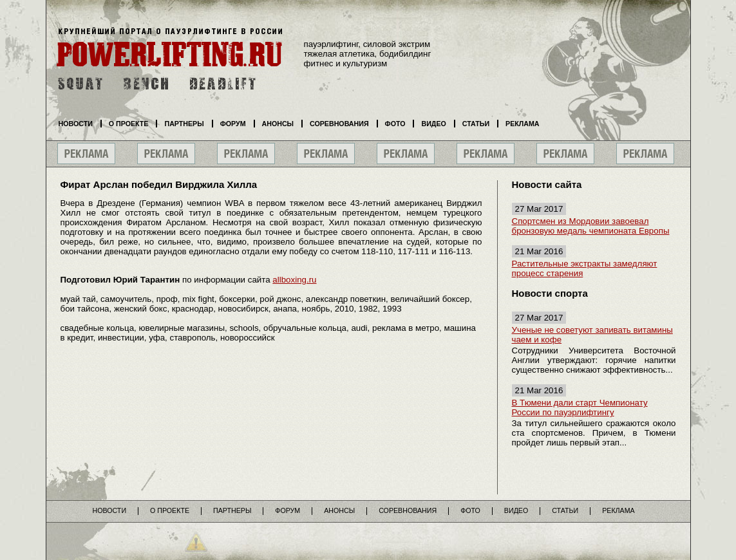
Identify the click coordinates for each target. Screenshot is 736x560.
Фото (395, 124)
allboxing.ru (294, 280)
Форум (233, 124)
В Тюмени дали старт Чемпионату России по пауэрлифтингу (580, 407)
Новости (76, 124)
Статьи (476, 124)
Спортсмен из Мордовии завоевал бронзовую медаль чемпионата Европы (591, 226)
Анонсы (278, 124)
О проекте (129, 124)
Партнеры (184, 124)
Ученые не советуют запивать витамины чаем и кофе (592, 335)
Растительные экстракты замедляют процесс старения (585, 268)
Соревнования (339, 124)
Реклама (522, 124)
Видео (433, 124)
